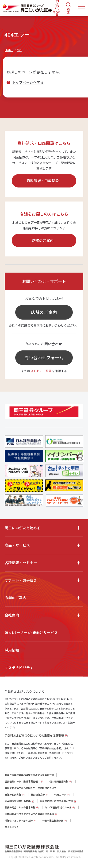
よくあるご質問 (41, 371)
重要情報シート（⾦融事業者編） (22, 781)
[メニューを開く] (81, 8)
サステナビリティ (19, 668)
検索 (68, 11)
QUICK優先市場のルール (58, 807)
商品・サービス (17, 545)
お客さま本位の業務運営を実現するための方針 (29, 775)
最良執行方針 (38, 794)
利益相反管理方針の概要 (18, 801)
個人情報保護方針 (59, 781)
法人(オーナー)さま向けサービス (31, 632)
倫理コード (60, 794)
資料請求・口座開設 (43, 181)
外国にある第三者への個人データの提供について (31, 788)
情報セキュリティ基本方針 (19, 820)
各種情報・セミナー (21, 563)
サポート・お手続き (21, 580)
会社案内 (12, 615)
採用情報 (12, 650)
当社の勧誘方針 (13, 794)
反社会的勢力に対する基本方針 (57, 801)
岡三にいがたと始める (23, 528)
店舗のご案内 (43, 240)
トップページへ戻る (28, 82)
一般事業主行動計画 (53, 820)
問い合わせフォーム (44, 357)
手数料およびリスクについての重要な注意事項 (34, 735)
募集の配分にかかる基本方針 (20, 807)
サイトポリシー (13, 827)
